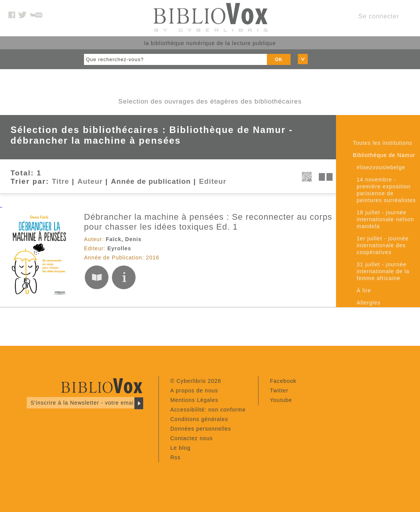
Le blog (180, 448)
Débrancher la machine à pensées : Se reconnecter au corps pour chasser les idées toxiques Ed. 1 (208, 222)
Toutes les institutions (383, 143)
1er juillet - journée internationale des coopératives (383, 245)
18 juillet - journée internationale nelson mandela (385, 219)
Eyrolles (119, 248)
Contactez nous (191, 438)
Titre (61, 181)
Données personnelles (201, 429)
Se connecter (379, 16)
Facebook (283, 381)
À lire (364, 290)
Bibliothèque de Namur (384, 155)
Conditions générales (199, 419)
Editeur (212, 181)
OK (279, 60)
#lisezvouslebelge (381, 167)
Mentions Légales (194, 400)
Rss (175, 457)
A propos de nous (194, 390)
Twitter (279, 390)
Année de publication (151, 181)
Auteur (90, 181)
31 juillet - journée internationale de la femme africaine (383, 271)
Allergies (369, 303)
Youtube (281, 400)
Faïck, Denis (124, 239)
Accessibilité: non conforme (208, 410)
